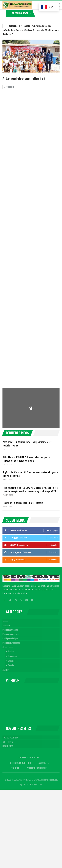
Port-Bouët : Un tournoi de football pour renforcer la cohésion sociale (28, 444)
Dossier (11, 665)
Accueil (5, 621)
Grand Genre (8, 647)
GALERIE (6, 670)
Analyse (11, 651)
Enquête (11, 661)
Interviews (12, 656)
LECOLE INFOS (8, 746)
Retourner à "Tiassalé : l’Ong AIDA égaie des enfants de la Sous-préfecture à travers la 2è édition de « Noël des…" (31, 30)
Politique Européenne (11, 643)
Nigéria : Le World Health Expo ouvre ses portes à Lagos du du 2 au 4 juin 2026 (30, 474)
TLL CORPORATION (33, 785)
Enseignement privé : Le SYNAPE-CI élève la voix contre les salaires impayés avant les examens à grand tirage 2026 (30, 489)
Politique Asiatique (10, 638)
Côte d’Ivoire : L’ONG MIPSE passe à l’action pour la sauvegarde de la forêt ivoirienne (26, 459)
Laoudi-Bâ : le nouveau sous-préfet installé (23, 503)
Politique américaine (11, 634)
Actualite (6, 625)
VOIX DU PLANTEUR (10, 737)
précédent (10, 87)
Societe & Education (29, 757)
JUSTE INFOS (8, 742)
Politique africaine (10, 630)
